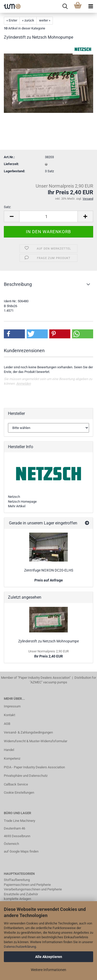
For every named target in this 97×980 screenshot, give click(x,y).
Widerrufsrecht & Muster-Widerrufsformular (36, 741)
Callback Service (16, 784)
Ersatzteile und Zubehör (21, 894)
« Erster (12, 20)
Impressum (12, 706)
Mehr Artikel (17, 506)
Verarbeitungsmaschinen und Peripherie (33, 889)
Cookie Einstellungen (19, 793)
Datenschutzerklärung (20, 947)
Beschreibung (18, 284)
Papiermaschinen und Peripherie (27, 885)
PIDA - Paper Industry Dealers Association (34, 767)
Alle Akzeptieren (49, 957)
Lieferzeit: (11, 164)
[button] (14, 334)
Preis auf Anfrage (49, 580)
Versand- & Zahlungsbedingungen (28, 732)
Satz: (7, 207)
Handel (9, 750)
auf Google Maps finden (21, 851)
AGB (7, 724)
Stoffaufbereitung (17, 880)
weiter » (45, 20)
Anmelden (23, 384)
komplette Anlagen (17, 899)
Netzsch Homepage (22, 502)
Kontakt (9, 715)
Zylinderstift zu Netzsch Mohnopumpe (48, 641)
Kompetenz (12, 758)
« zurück (28, 20)
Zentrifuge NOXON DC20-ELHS (49, 570)
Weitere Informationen (48, 970)
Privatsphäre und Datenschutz (26, 776)
